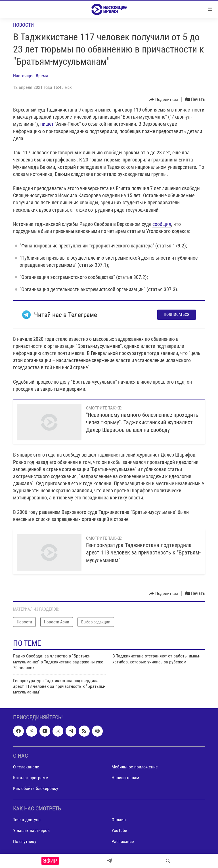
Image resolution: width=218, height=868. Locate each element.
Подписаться (177, 314)
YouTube (119, 830)
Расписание (123, 841)
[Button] (164, 100)
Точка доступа (27, 820)
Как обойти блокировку (36, 788)
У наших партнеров (31, 830)
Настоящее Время (31, 76)
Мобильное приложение (135, 767)
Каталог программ (31, 778)
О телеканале (26, 767)
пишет (47, 124)
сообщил (162, 224)
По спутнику (25, 841)
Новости (23, 25)
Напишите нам (125, 778)
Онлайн (119, 820)
